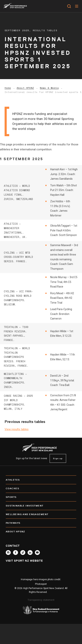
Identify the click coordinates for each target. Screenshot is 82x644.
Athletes (41, 480)
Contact (13, 546)
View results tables (17, 429)
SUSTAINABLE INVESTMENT (41, 506)
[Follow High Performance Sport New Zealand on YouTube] (37, 553)
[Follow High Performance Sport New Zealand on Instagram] (8, 553)
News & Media (49, 88)
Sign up (58, 458)
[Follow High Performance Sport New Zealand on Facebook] (16, 553)
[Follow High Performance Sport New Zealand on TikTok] (23, 553)
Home (8, 88)
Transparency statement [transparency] (41, 600)
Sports (41, 497)
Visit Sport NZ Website (24, 561)
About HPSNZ (25, 88)
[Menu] (77, 6)
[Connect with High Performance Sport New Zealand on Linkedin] (30, 553)
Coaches (41, 488)
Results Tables (45, 30)
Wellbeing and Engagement (41, 514)
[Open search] (69, 6)
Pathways (41, 523)
